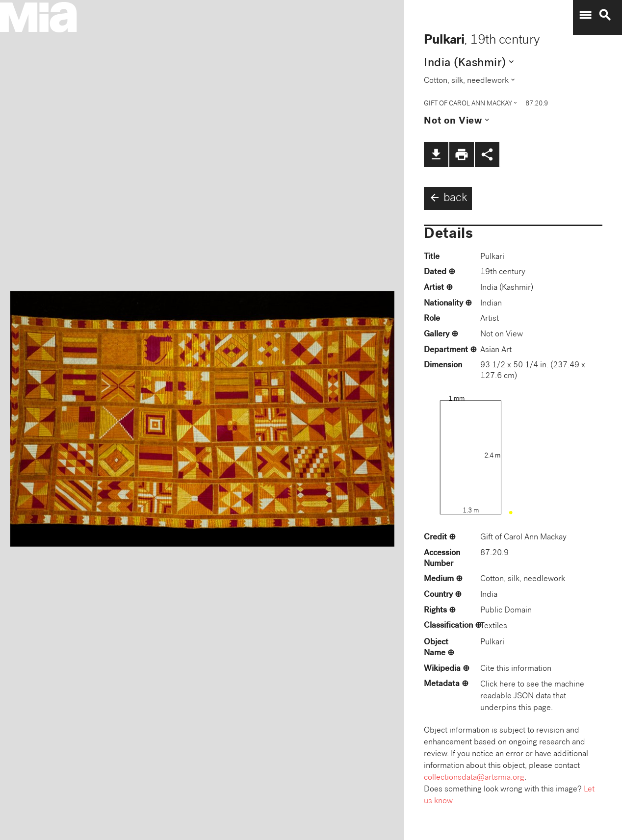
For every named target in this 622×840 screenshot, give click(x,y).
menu (585, 15)
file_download (436, 154)
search (605, 15)
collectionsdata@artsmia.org (474, 778)
